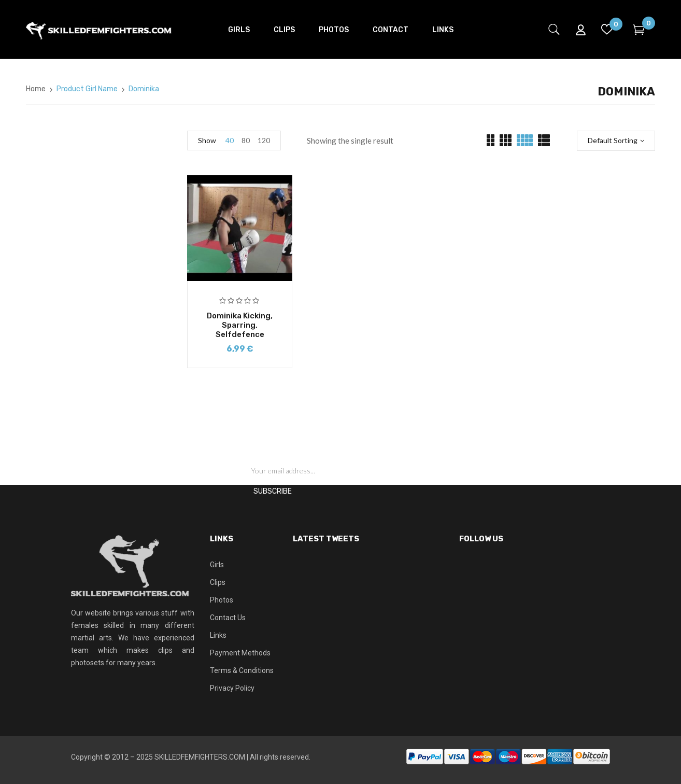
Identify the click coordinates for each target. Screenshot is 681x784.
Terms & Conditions (242, 670)
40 (230, 140)
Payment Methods (240, 653)
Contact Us (228, 618)
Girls (217, 565)
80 (246, 140)
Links (218, 635)
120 (264, 140)
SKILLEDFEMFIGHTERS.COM (200, 757)
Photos (222, 600)
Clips (218, 582)
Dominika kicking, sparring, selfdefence (240, 325)
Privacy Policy (232, 688)
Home (36, 89)
